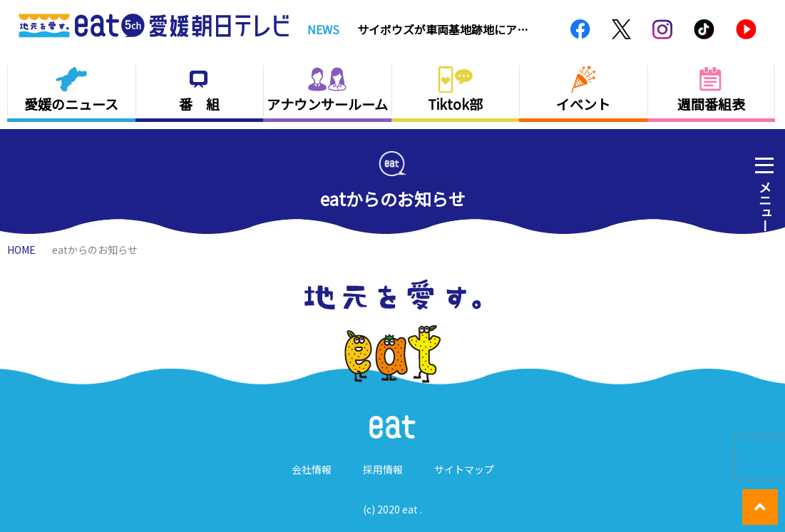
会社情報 (312, 469)
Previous (528, 29)
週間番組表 (711, 104)
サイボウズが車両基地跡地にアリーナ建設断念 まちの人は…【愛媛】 (443, 29)
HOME (21, 250)
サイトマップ (464, 469)
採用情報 (383, 469)
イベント (583, 104)
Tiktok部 (455, 104)
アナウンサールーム (327, 104)
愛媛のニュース (71, 104)
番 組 (199, 104)
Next (545, 29)
